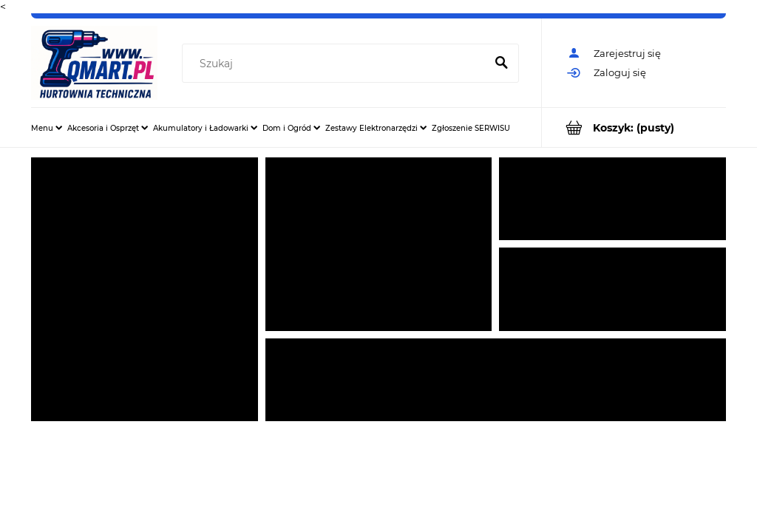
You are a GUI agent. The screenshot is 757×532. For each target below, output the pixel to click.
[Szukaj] (501, 64)
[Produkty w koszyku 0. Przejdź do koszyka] (634, 127)
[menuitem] (47, 128)
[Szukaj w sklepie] (336, 64)
